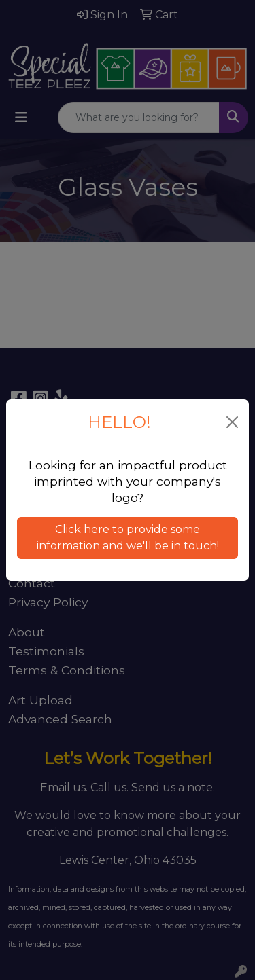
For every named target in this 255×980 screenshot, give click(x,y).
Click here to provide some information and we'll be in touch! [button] (128, 538)
